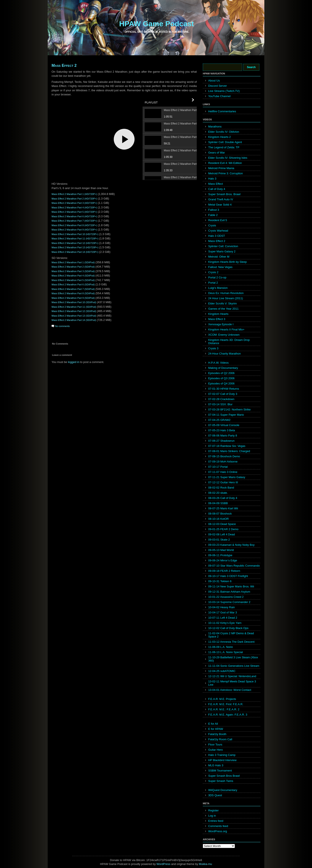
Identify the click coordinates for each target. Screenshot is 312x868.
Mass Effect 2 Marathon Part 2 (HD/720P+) (74, 199)
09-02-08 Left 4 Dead (222, 534)
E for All (213, 724)
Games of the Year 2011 (223, 309)
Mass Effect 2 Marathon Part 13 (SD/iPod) (74, 316)
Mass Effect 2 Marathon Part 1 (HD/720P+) (74, 194)
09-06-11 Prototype (220, 555)
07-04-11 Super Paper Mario (226, 415)
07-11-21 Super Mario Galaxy (227, 477)
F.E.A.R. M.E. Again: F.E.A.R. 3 (228, 715)
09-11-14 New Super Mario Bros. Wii (231, 586)
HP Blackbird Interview (222, 760)
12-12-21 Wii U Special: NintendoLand (232, 676)
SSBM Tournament (220, 771)
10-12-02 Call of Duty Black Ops (228, 628)
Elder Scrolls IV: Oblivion (224, 132)
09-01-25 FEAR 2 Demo (223, 529)
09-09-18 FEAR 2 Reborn (224, 571)
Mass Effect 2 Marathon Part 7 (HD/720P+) (74, 221)
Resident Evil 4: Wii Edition (225, 163)
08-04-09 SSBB (218, 503)
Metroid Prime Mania (221, 168)
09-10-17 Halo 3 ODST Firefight (228, 576)
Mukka (203, 864)
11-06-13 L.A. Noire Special (226, 652)
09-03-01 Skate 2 (219, 540)
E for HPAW (216, 729)
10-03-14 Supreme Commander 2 (229, 602)
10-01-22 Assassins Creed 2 (226, 597)
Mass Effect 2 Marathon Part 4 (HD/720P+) (74, 208)
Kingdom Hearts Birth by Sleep (227, 262)
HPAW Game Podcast (157, 24)
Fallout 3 (214, 210)
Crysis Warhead (218, 231)
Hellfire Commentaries (222, 111)
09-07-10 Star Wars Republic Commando (234, 566)
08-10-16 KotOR (219, 519)
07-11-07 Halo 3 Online (223, 472)
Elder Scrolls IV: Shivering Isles (228, 158)
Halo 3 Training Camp (222, 755)
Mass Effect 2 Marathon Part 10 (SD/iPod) (74, 302)
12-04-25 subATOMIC (222, 671)
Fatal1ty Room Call (220, 739)
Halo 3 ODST (217, 236)
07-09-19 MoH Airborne (223, 462)
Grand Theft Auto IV (221, 199)
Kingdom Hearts (218, 314)
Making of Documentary (223, 368)
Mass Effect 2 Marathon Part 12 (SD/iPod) (74, 311)
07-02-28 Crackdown (221, 399)
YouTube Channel (219, 96)
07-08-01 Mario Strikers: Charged (229, 451)
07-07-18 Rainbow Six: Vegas (227, 446)
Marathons (215, 127)
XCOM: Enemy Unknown (224, 335)
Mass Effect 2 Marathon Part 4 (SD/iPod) (73, 276)
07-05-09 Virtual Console (224, 425)
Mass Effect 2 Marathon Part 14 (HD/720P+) (75, 252)
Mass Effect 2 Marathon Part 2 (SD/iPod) (73, 267)
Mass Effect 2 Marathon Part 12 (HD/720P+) (75, 243)
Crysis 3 (213, 348)
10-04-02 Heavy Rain (222, 607)
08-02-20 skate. (218, 493)
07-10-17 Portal (218, 467)
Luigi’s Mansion (218, 288)
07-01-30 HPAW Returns (224, 389)
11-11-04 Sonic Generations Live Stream (234, 666)
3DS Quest (215, 795)
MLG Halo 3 (216, 765)
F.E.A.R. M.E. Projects (222, 699)
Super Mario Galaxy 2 (222, 251)
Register (213, 810)
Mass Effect (216, 184)
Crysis (212, 225)
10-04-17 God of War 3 (223, 612)
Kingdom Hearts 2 (219, 137)
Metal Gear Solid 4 (220, 205)
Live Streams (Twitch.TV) (224, 91)
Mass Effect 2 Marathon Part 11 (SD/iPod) (74, 307)
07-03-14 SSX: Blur (220, 404)
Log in (212, 816)
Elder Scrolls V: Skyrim (223, 303)
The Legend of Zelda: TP (224, 147)
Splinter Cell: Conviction (223, 246)
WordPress (163, 864)
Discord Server (218, 86)
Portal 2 (213, 283)
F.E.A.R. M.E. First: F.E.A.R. (226, 704)
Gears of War (217, 153)
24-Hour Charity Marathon (224, 354)
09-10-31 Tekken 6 (220, 581)
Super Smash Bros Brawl (224, 776)
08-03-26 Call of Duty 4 (223, 498)
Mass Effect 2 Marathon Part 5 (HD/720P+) (74, 212)
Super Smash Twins (221, 781)
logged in (74, 362)
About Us (214, 81)
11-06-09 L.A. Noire (220, 647)
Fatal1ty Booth (217, 734)
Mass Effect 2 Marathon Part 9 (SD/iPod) (73, 298)
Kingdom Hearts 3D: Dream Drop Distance (229, 342)
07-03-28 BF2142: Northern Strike (229, 409)
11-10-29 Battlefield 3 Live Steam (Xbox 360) (233, 659)
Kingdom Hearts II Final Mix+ (226, 329)
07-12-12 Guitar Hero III (223, 482)
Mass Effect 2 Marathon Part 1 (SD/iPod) (73, 262)
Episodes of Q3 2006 (221, 378)
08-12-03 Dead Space (222, 524)
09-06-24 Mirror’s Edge (223, 560)
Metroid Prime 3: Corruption (226, 173)
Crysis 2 (213, 272)
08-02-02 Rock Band (221, 488)
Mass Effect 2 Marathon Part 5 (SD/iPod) (73, 280)
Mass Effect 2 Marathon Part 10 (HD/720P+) (75, 234)
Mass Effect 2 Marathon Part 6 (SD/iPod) (73, 284)
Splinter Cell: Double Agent (225, 142)
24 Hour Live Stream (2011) (226, 298)
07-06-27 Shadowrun (221, 441)
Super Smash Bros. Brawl (224, 194)
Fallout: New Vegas (220, 267)
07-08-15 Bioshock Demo (224, 456)
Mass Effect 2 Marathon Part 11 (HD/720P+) (75, 239)
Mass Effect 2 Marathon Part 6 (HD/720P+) (74, 216)
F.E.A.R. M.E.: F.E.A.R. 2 (224, 709)
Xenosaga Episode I (221, 324)
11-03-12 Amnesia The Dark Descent (231, 642)
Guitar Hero (215, 750)
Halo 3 (212, 179)
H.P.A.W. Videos (218, 363)
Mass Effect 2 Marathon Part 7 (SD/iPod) (73, 289)
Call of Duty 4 (217, 189)
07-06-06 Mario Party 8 (223, 436)
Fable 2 (213, 215)
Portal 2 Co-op (217, 277)
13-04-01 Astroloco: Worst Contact (230, 690)
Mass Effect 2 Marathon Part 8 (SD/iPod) (73, 293)
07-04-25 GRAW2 (219, 420)
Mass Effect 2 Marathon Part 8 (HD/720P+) (74, 225)
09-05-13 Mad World (221, 550)
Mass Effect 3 (217, 319)
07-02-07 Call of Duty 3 (223, 394)
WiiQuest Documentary (223, 790)
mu (210, 864)
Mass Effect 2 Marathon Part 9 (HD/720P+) (74, 230)
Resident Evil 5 (218, 220)
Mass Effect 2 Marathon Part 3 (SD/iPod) (73, 271)
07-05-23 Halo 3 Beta (222, 430)
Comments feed (218, 826)
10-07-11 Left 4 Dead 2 (223, 618)
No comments (62, 326)
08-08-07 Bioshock (220, 514)
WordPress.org (218, 831)
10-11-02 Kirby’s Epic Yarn (225, 623)
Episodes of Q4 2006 (221, 383)
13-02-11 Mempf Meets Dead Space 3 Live (232, 683)
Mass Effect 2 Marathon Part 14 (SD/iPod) (74, 320)
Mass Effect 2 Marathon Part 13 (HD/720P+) (75, 247)
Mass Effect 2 (64, 65)
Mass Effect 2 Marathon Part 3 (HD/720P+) (74, 203)
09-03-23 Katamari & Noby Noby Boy (231, 545)
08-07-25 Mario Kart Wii (223, 508)
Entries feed (216, 821)
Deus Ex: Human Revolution (226, 293)
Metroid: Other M (219, 257)
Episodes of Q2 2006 (221, 373)
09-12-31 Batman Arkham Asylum (229, 592)
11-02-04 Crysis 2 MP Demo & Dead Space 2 (231, 635)
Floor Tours (215, 745)
